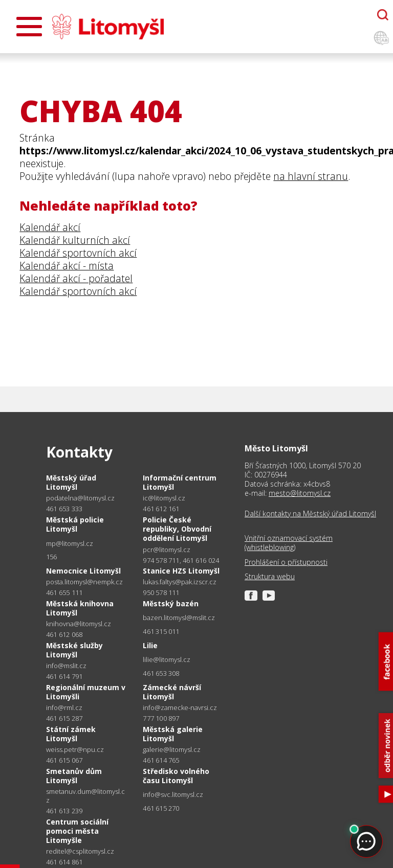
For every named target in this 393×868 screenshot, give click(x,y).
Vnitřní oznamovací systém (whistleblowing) (289, 543)
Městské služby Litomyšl (74, 650)
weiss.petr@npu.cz (75, 750)
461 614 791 (64, 676)
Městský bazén (171, 603)
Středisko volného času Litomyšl (176, 776)
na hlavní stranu (311, 176)
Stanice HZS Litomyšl (181, 571)
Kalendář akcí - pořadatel (76, 278)
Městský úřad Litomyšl (71, 482)
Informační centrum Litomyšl (180, 482)
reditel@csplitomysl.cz (80, 851)
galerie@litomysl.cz (172, 750)
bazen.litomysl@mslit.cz (179, 618)
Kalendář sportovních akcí (78, 253)
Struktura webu (270, 577)
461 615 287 (64, 718)
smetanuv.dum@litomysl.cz (85, 796)
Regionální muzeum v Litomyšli (86, 692)
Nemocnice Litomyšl (83, 571)
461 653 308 (161, 673)
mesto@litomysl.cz (300, 493)
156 (52, 557)
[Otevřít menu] (29, 27)
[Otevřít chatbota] (383, 15)
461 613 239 (64, 811)
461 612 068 (64, 634)
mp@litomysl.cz (70, 544)
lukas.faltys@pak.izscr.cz (180, 582)
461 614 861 (64, 862)
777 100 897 (161, 718)
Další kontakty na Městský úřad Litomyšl (310, 514)
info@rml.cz (64, 708)
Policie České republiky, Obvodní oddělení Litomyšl (177, 529)
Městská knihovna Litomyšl (80, 608)
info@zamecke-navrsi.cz (180, 708)
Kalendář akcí (50, 227)
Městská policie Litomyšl (75, 524)
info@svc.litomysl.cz (173, 795)
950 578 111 (161, 592)
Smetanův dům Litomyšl (74, 776)
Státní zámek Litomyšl (71, 734)
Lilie (150, 645)
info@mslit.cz (66, 666)
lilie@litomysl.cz (167, 660)
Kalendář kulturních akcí (75, 240)
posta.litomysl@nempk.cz (84, 582)
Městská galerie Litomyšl (173, 734)
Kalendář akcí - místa (67, 266)
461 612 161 (161, 509)
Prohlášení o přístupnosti (286, 562)
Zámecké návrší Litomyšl (172, 692)
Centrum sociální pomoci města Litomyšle (77, 831)
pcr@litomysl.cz (167, 550)
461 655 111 (64, 592)
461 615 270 (161, 808)
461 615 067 (64, 760)
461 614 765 (161, 760)
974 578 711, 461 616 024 (181, 560)
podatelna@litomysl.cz (80, 498)
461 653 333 (64, 509)
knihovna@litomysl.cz (79, 624)
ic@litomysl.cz (164, 498)
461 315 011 (161, 631)
